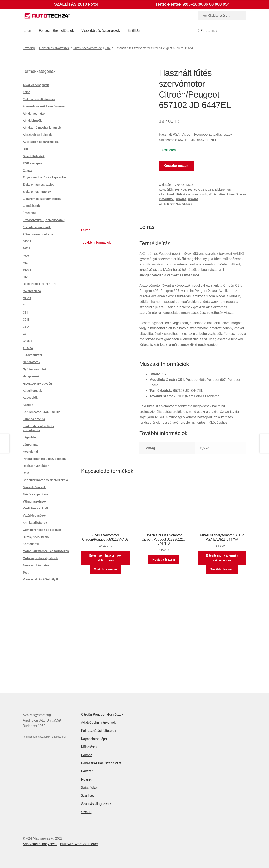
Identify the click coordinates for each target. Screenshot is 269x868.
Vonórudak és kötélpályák (41, 579)
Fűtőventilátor (32, 355)
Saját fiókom (90, 788)
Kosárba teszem (176, 166)
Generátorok (31, 362)
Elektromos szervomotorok (42, 199)
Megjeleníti (30, 452)
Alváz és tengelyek (36, 85)
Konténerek (31, 544)
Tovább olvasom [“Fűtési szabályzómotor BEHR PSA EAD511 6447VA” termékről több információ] (222, 569)
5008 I (27, 270)
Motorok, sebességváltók (40, 558)
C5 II (26, 319)
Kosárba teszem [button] (164, 559)
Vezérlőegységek (35, 516)
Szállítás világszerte (96, 804)
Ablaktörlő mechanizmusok (42, 128)
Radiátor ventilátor (36, 466)
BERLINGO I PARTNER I (40, 284)
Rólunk (86, 779)
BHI (25, 149)
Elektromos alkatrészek (54, 48)
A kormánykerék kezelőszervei (44, 106)
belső (27, 92)
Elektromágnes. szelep (39, 185)
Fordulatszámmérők (37, 227)
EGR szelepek (32, 163)
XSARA (181, 199)
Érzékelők (30, 213)
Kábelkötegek (32, 391)
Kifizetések (89, 747)
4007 (26, 256)
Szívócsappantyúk (36, 494)
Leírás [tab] (86, 230)
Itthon (27, 31)
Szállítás (134, 31)
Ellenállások (31, 206)
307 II (26, 248)
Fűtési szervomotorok (87, 48)
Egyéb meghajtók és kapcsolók (45, 177)
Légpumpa (30, 445)
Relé (26, 473)
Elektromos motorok (37, 192)
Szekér (86, 812)
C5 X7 (27, 327)
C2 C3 (27, 298)
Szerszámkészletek (36, 565)
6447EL (176, 204)
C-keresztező (32, 291)
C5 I (203, 190)
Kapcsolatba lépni (94, 739)
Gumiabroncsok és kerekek (42, 530)
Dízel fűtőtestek (34, 156)
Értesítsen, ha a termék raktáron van (105, 558)
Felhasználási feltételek (56, 31)
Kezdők (28, 405)
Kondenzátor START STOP (41, 412)
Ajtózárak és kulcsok (37, 135)
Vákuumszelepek (35, 501)
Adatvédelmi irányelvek (98, 722)
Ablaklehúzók (32, 121)
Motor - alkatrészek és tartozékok (46, 551)
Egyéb (27, 170)
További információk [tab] (96, 242)
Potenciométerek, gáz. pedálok (44, 459)
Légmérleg (30, 437)
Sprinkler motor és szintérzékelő (45, 480)
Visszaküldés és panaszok (101, 31)
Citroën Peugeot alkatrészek (102, 714)
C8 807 (27, 341)
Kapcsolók (30, 398)
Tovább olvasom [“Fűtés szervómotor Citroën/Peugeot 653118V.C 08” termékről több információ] (105, 569)
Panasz (87, 755)
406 (177, 190)
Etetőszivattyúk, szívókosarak (44, 220)
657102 (187, 204)
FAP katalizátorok (35, 523)
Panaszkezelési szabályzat (101, 763)
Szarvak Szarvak (34, 487)
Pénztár (87, 771)
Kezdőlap (29, 48)
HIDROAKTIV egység (37, 384)
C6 (25, 334)
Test (26, 573)
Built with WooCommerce (79, 844)
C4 (25, 305)
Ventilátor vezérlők (36, 508)
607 (108, 48)
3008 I (27, 241)
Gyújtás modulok (35, 369)
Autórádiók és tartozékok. (41, 142)
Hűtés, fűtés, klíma (222, 194)
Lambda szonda (34, 419)
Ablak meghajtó (34, 113)
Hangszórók (31, 376)
